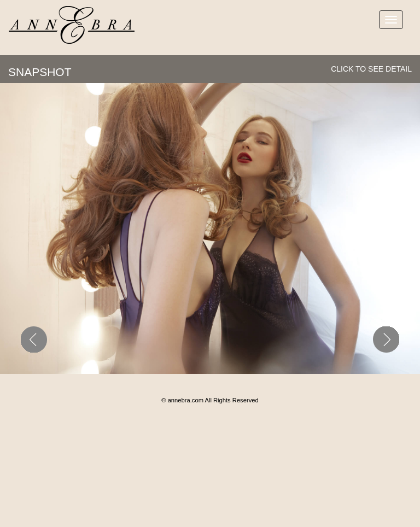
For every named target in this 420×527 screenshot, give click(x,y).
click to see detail (371, 69)
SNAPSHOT (40, 72)
